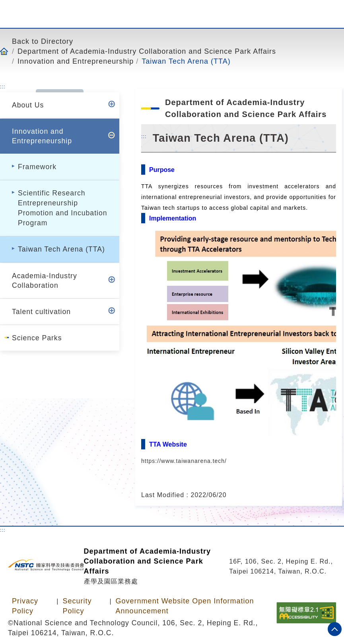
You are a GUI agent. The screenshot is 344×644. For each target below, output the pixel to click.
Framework (37, 167)
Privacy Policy (25, 606)
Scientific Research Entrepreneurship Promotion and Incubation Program (63, 208)
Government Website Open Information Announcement (185, 606)
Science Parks (37, 338)
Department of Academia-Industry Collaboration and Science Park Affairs (147, 51)
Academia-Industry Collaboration (45, 281)
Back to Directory (43, 41)
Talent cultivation (41, 312)
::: (3, 86)
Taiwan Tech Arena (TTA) (186, 61)
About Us (28, 105)
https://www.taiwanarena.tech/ (184, 461)
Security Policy (77, 606)
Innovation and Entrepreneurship (76, 61)
